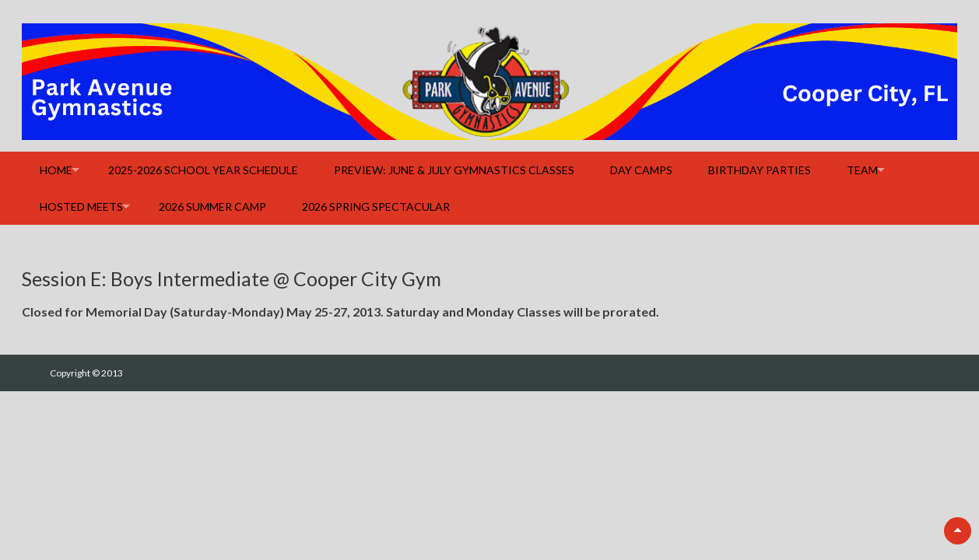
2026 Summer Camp (212, 206)
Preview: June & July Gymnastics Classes (454, 170)
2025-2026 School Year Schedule (203, 170)
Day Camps (641, 170)
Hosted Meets (81, 206)
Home (56, 170)
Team (862, 170)
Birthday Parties (760, 170)
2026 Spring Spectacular (376, 206)
